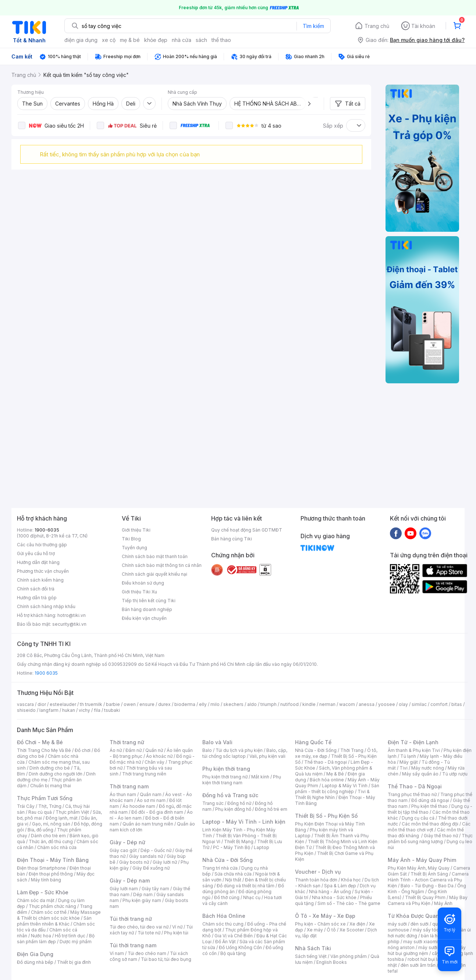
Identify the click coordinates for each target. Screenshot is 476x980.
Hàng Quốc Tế (313, 742)
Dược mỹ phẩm (76, 942)
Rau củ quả (40, 812)
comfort (439, 704)
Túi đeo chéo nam (147, 953)
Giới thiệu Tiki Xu (139, 592)
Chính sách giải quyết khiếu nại (154, 574)
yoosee (387, 704)
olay (403, 704)
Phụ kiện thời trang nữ (225, 777)
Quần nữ (154, 750)
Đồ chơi (83, 750)
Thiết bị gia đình (74, 962)
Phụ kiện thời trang (226, 769)
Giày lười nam (124, 889)
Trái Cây (26, 806)
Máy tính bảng (46, 880)
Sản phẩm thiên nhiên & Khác (54, 921)
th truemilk (91, 704)
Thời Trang (352, 750)
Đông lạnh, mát (62, 818)
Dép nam (143, 894)
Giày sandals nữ (146, 856)
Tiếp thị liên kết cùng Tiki (149, 601)
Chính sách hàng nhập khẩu (46, 606)
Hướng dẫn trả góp (37, 598)
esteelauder (63, 704)
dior (42, 704)
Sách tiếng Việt (311, 956)
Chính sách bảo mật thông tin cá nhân (162, 565)
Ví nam (117, 953)
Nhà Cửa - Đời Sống (228, 860)
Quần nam (151, 794)
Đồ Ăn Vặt (225, 942)
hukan (69, 710)
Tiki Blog (131, 539)
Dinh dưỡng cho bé (50, 768)
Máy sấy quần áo (420, 774)
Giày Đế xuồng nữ (151, 868)
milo (215, 704)
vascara (25, 704)
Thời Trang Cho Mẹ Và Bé (44, 750)
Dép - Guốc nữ (156, 850)
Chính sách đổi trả (36, 589)
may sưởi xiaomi (420, 942)
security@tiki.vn (69, 624)
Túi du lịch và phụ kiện (239, 750)
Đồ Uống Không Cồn (240, 947)
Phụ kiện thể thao (429, 806)
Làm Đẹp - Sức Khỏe (43, 892)
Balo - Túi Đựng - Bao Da (427, 886)
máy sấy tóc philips (434, 930)
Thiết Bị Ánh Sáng (429, 874)
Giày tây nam (155, 889)
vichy (84, 710)
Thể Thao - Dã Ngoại (415, 786)
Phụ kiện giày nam (142, 900)
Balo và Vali (217, 742)
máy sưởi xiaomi (436, 947)
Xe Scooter (352, 930)
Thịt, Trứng (50, 806)
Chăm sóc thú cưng (223, 924)
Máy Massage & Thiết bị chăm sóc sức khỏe (59, 915)
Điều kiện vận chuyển (144, 618)
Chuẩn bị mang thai (51, 786)
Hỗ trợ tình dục (70, 936)
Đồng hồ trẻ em (271, 809)
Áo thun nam (123, 794)
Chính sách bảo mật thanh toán (155, 556)
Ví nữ (177, 927)
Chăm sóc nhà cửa (57, 847)
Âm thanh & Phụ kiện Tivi (414, 750)
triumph (269, 704)
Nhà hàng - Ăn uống (330, 892)
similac (419, 704)
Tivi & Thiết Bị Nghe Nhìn (332, 794)
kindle (309, 704)
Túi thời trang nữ (131, 919)
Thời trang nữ (127, 742)
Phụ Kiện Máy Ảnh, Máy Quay (419, 868)
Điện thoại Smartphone (41, 868)
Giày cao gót (123, 850)
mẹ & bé (130, 40)
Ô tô (331, 930)
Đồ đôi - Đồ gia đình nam (157, 812)
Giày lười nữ (165, 862)
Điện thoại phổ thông (51, 874)
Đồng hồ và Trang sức (230, 795)
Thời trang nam (129, 786)
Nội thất (233, 880)
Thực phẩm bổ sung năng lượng (430, 839)
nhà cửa (182, 40)
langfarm (49, 710)
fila (97, 710)
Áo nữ (116, 750)
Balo (207, 750)
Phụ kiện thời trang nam (242, 780)
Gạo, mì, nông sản (51, 824)
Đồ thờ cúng (227, 897)
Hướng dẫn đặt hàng (38, 562)
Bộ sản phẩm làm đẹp (56, 939)
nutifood (289, 704)
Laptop (262, 847)
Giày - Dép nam (130, 880)
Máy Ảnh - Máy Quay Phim (422, 860)
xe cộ (109, 40)
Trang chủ (377, 26)
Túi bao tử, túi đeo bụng (166, 959)
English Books (332, 962)
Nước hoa (41, 936)
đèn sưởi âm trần (418, 965)
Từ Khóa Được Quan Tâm (420, 916)
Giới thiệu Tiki (136, 530)
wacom (347, 704)
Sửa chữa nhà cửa (233, 874)
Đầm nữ (134, 750)
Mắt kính (260, 777)
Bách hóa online (327, 780)
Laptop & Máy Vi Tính (345, 786)
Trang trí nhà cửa (220, 868)
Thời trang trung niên (144, 774)
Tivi (404, 768)
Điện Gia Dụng (35, 954)
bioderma (185, 704)
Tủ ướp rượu (455, 774)
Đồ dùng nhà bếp (35, 962)
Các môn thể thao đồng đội (430, 824)
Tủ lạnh (408, 756)
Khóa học (351, 880)
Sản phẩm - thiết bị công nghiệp (337, 789)
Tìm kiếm (313, 26)
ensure (147, 704)
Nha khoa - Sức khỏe (334, 897)
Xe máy (315, 930)
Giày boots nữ (134, 862)
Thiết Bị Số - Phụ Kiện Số (326, 816)
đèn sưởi (420, 924)
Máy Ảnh (443, 903)
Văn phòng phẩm (349, 956)
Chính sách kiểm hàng (40, 580)
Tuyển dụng (134, 548)
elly (203, 704)
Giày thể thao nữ (441, 836)
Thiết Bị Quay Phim (425, 897)
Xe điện (357, 924)
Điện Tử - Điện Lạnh (413, 742)
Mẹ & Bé (335, 774)
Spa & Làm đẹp (340, 886)
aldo (252, 704)
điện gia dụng (81, 40)
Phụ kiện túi (176, 933)
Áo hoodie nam (139, 806)
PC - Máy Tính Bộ (232, 847)
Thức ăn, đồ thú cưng (51, 841)
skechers (233, 704)
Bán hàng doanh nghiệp (147, 609)
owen (130, 704)
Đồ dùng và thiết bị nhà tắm (246, 886)
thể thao (221, 40)
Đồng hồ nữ (239, 803)
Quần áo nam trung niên (148, 824)
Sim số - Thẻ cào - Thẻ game (349, 903)
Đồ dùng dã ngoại (430, 800)
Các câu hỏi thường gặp (42, 545)
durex (164, 704)
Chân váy (154, 762)
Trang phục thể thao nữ (412, 794)
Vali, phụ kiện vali (267, 756)
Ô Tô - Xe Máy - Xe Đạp (325, 916)
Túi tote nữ (149, 933)
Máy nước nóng (428, 768)
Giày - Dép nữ (127, 842)
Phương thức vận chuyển (43, 571)
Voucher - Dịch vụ (318, 872)
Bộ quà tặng (233, 953)
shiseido (26, 710)
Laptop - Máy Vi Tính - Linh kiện (244, 822)
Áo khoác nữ (159, 756)
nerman (327, 704)
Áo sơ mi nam (151, 800)
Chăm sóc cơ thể (49, 912)
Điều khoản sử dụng (143, 583)
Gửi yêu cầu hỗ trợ (36, 553)
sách (201, 40)
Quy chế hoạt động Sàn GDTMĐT (247, 530)
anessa (367, 704)
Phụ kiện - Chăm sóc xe (320, 924)
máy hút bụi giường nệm (427, 950)
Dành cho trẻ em (48, 836)
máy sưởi (397, 924)
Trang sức (213, 803)
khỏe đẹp (156, 40)
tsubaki (112, 710)
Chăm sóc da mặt (36, 900)
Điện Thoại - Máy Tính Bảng (53, 860)
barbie (113, 704)
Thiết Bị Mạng (239, 841)
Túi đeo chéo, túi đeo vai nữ (139, 927)
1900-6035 (47, 530)
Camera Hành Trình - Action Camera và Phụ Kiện (428, 880)
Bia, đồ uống (40, 830)
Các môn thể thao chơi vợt (429, 827)
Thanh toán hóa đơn (316, 880)
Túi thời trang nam (133, 945)
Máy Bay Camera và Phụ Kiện (428, 900)
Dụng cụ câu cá (418, 818)
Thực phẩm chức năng (52, 906)
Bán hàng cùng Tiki (232, 539)
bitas (457, 704)
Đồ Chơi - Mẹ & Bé (40, 742)
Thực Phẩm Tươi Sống (45, 798)
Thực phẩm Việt (72, 812)
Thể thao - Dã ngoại (326, 762)
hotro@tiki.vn (72, 615)
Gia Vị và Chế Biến (234, 936)
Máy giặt (409, 762)
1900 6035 (46, 673)
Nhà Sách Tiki (313, 948)
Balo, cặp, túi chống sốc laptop (245, 753)
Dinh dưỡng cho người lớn (56, 774)
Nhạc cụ (252, 897)
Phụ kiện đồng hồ (233, 809)
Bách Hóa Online (224, 916)
